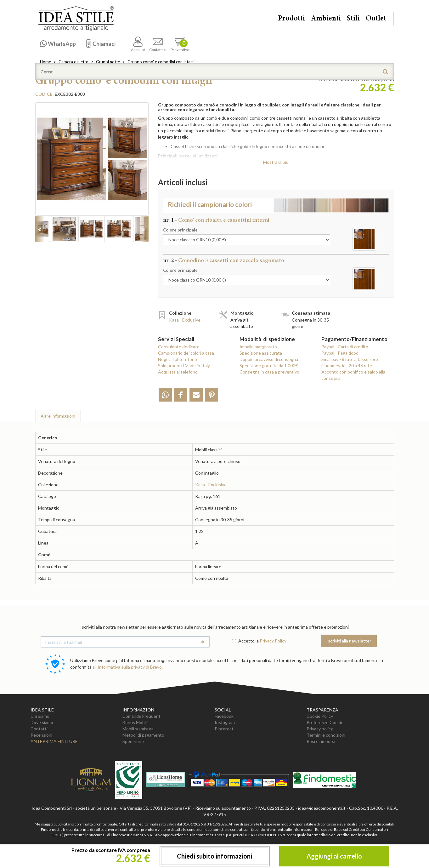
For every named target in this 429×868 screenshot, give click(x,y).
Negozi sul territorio (178, 359)
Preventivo (180, 44)
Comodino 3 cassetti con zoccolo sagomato (231, 261)
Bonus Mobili (135, 722)
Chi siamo (40, 716)
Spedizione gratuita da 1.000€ (269, 365)
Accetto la (245, 641)
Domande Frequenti (142, 716)
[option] (92, 162)
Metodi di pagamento (143, 735)
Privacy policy (320, 729)
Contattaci (158, 44)
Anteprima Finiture (54, 741)
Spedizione (133, 741)
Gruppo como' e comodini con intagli (161, 62)
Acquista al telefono (178, 372)
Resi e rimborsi (321, 741)
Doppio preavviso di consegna (269, 359)
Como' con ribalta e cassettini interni (224, 220)
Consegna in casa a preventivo (269, 372)
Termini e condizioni (326, 735)
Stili (353, 19)
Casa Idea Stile (76, 19)
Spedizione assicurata (261, 353)
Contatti (39, 729)
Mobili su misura (138, 729)
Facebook (224, 716)
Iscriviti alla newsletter (349, 641)
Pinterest (224, 729)
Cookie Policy (320, 716)
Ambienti (326, 19)
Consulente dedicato (179, 347)
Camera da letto (73, 62)
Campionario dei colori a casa (186, 353)
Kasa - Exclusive (185, 320)
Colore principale (180, 230)
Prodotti (291, 19)
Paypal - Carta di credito (345, 347)
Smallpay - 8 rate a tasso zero (350, 359)
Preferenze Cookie (325, 722)
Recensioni (41, 735)
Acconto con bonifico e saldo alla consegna (353, 375)
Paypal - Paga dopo (340, 353)
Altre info (58, 416)
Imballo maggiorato (258, 347)
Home (45, 62)
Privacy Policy (273, 641)
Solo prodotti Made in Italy (184, 365)
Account (138, 44)
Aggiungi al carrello (334, 856)
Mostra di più (276, 162)
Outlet (376, 19)
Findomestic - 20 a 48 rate (347, 365)
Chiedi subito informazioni (214, 856)
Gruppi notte (108, 62)
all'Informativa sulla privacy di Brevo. (128, 667)
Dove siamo (42, 722)
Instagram (225, 722)
